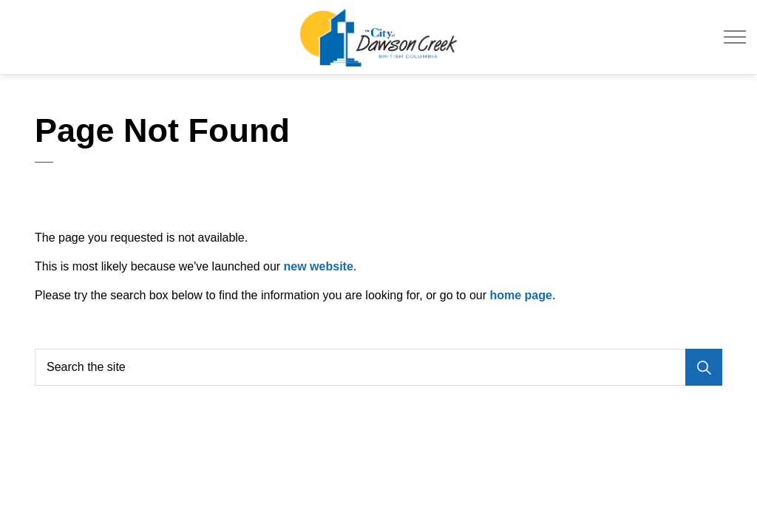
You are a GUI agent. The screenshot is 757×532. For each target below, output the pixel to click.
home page (520, 295)
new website (319, 266)
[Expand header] (735, 37)
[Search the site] (378, 367)
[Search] (704, 367)
